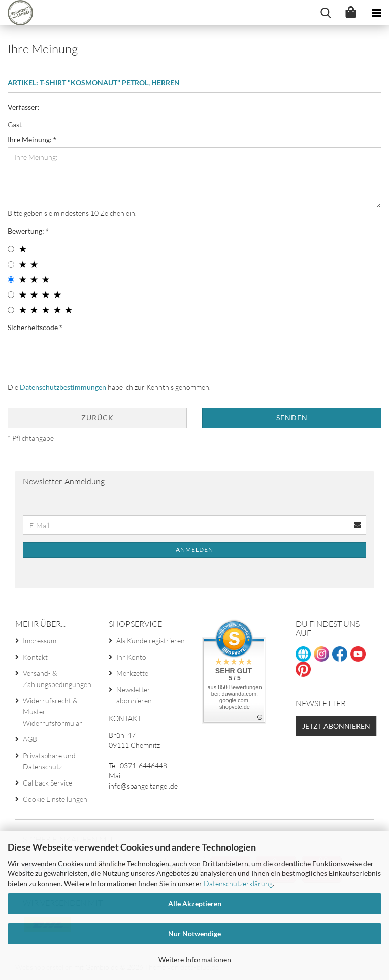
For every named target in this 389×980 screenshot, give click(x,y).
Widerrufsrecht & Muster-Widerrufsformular (53, 712)
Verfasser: (24, 107)
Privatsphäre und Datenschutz (49, 761)
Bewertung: (27, 231)
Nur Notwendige (195, 934)
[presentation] (85, 355)
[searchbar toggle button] (326, 13)
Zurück (98, 418)
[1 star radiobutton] (11, 249)
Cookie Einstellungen (55, 799)
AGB (30, 739)
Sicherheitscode (34, 327)
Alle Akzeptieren (195, 904)
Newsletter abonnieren (134, 695)
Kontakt (35, 657)
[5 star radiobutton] (11, 310)
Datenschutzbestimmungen (63, 387)
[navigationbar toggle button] (376, 13)
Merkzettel (133, 673)
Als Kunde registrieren (151, 641)
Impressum (40, 641)
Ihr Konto (131, 657)
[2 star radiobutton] (11, 264)
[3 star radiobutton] (11, 280)
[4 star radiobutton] (11, 295)
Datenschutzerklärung (238, 883)
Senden (292, 418)
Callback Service (47, 783)
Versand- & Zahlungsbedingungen (57, 679)
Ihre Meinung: (30, 139)
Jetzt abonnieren (336, 726)
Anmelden (195, 550)
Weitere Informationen (195, 959)
